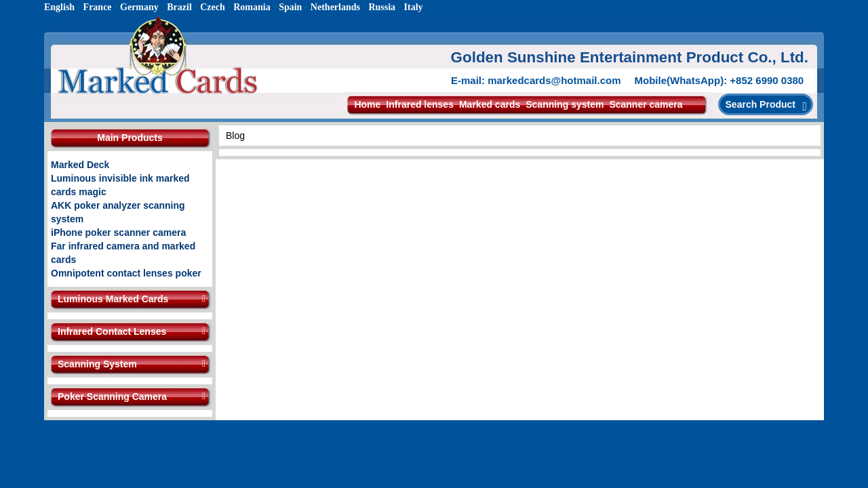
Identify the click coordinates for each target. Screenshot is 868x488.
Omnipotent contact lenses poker (126, 273)
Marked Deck (80, 165)
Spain (290, 7)
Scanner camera (646, 104)
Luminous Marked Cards (113, 299)
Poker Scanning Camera (112, 396)
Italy (414, 7)
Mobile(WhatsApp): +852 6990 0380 (719, 80)
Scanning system (565, 104)
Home (367, 104)
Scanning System (97, 364)
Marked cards (490, 104)
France (98, 7)
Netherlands (335, 7)
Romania (252, 7)
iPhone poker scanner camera (118, 232)
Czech (213, 7)
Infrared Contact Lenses (112, 331)
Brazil (179, 7)
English (59, 7)
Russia (382, 7)
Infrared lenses (420, 104)
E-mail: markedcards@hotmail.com (536, 80)
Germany (139, 7)
